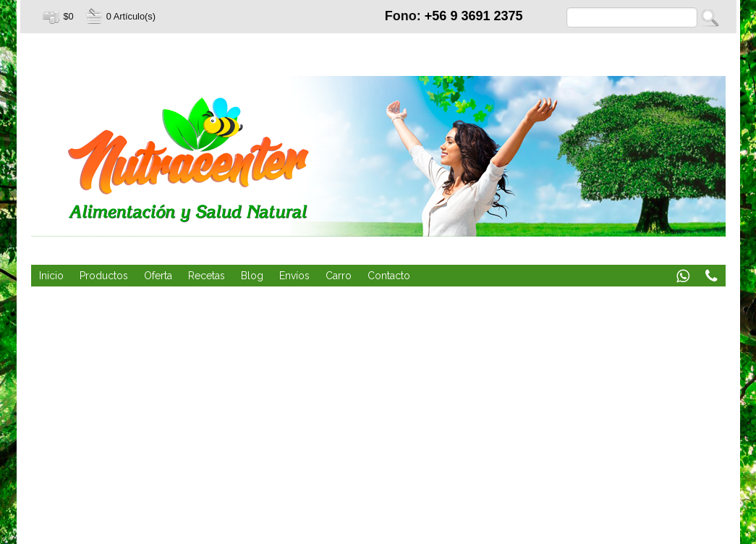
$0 (69, 16)
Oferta (158, 276)
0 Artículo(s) (131, 16)
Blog (252, 276)
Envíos (294, 276)
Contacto (389, 276)
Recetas (207, 276)
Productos (104, 276)
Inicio (51, 276)
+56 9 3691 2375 (474, 16)
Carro (339, 276)
